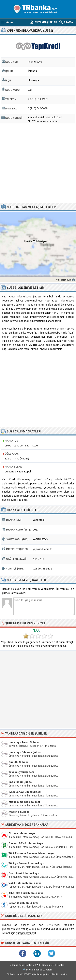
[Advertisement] (38, 163)
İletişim (63, 974)
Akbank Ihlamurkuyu (22, 833)
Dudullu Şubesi (18, 762)
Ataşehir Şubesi (19, 812)
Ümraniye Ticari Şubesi (24, 742)
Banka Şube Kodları (22, 965)
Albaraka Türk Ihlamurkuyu (26, 893)
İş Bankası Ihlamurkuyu (24, 903)
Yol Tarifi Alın (64, 280)
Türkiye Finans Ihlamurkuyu (26, 863)
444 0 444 (38, 559)
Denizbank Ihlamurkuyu (24, 873)
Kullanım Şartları (42, 974)
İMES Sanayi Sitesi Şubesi (25, 792)
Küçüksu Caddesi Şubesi (24, 802)
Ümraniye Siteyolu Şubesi (25, 752)
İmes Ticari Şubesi (20, 782)
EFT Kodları (58, 965)
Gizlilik (55, 974)
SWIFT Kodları (42, 965)
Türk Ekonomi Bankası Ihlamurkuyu (31, 853)
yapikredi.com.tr (42, 549)
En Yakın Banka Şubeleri (39, 970)
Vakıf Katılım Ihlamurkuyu (25, 883)
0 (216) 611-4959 (38, 99)
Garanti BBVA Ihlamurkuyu (26, 843)
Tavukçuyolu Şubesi (21, 772)
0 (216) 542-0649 (38, 108)
